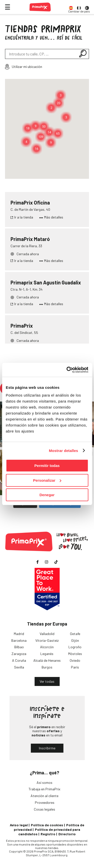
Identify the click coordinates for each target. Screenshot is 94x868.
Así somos (44, 782)
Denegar (47, 495)
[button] (41, 137)
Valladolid (47, 634)
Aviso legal (19, 825)
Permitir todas (47, 466)
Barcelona (19, 640)
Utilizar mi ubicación (24, 67)
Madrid (19, 634)
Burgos (47, 667)
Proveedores (45, 802)
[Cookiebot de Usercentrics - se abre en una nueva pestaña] (67, 370)
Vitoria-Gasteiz (47, 640)
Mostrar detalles (64, 451)
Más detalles (51, 217)
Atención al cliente (44, 796)
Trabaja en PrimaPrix (44, 789)
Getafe (75, 634)
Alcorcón (47, 647)
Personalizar (47, 480)
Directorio (67, 834)
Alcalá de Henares (47, 660)
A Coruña (19, 660)
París (75, 667)
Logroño (75, 647)
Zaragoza (19, 654)
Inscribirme (47, 748)
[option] (71, 7)
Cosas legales (44, 809)
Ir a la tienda (22, 217)
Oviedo (75, 660)
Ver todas (47, 681)
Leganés (47, 654)
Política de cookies (47, 825)
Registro (48, 834)
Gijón (75, 640)
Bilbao (19, 647)
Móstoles (75, 654)
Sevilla (19, 667)
